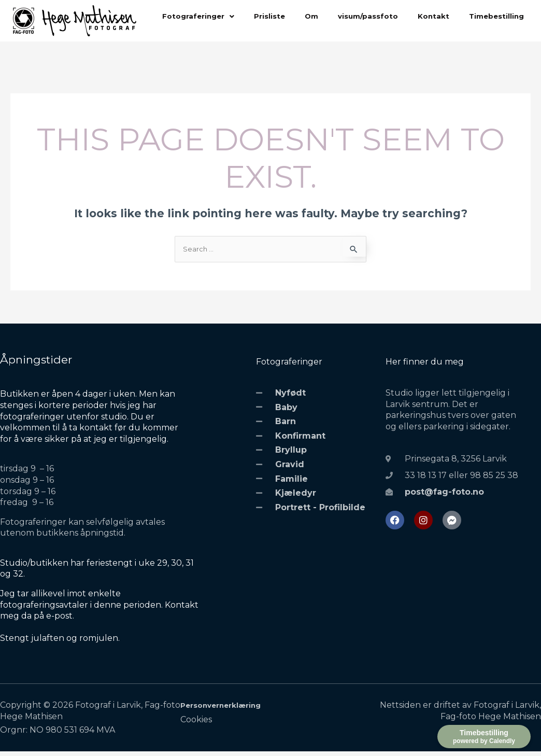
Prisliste (277, 18)
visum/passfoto (381, 18)
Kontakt (451, 18)
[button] (201, 18)
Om (321, 18)
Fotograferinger (201, 18)
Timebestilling (192, 45)
